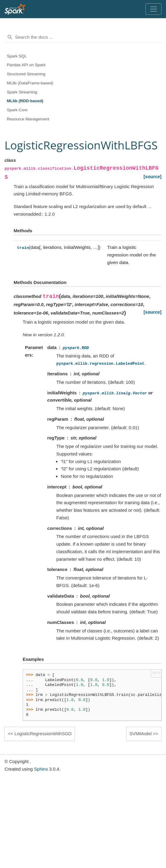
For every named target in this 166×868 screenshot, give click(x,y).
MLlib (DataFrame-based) (30, 83)
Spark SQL (17, 56)
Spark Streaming (22, 92)
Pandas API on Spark (26, 65)
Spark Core (17, 110)
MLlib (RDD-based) (25, 101)
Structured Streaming (26, 74)
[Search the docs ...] (83, 37)
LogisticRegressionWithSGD (43, 734)
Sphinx (41, 769)
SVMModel (140, 734)
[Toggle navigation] (153, 9)
